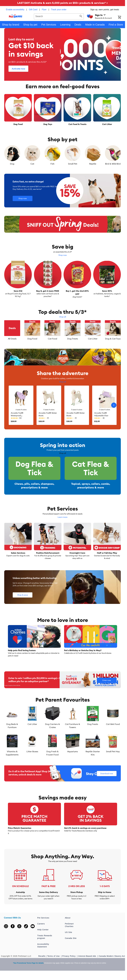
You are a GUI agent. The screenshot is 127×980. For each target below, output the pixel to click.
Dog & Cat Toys (113, 339)
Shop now (63, 255)
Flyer (44, 10)
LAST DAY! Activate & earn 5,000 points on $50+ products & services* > (63, 3)
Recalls (42, 964)
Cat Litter (93, 339)
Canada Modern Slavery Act (112, 964)
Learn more (63, 526)
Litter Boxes (32, 760)
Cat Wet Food (113, 733)
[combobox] (59, 16)
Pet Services (43, 926)
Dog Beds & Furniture (12, 734)
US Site (68, 941)
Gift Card (33, 10)
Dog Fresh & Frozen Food (52, 761)
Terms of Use (54, 964)
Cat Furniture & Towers (73, 734)
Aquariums (73, 760)
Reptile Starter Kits (93, 761)
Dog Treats (73, 339)
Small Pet (73, 164)
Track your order (59, 10)
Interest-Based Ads (88, 964)
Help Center (43, 938)
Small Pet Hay (113, 760)
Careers (41, 932)
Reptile (93, 164)
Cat (32, 164)
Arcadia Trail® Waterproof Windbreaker (17, 416)
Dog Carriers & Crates (52, 734)
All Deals (12, 339)
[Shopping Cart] (121, 17)
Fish (52, 164)
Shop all (63, 317)
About (68, 926)
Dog (12, 164)
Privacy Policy (69, 964)
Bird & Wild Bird (113, 164)
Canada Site (71, 947)
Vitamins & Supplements (12, 761)
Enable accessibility (15, 10)
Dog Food (32, 339)
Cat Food (52, 339)
